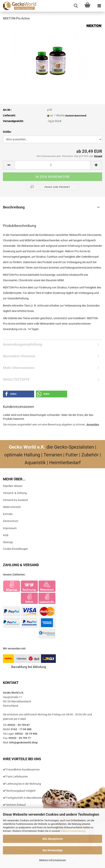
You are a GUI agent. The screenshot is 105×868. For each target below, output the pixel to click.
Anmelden (93, 424)
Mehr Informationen (19, 368)
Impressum (10, 528)
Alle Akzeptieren (53, 839)
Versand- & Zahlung (15, 493)
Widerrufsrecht (12, 507)
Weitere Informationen (52, 860)
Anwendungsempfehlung (23, 344)
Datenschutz (11, 521)
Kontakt (8, 514)
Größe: (7, 132)
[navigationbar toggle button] (99, 6)
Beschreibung (14, 207)
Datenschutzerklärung (73, 831)
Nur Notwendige (53, 850)
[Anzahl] (52, 165)
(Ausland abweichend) (76, 116)
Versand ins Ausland (15, 500)
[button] (9, 165)
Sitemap (8, 542)
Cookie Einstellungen (15, 549)
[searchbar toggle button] (76, 6)
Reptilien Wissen (13, 486)
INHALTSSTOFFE (16, 379)
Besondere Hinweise (19, 356)
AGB (6, 535)
